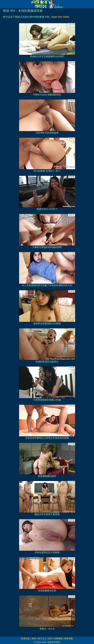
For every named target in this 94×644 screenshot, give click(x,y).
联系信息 (25, 639)
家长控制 (69, 639)
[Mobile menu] (3, 4)
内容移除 (58, 639)
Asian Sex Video (60, 17)
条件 (34, 639)
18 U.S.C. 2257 (45, 639)
